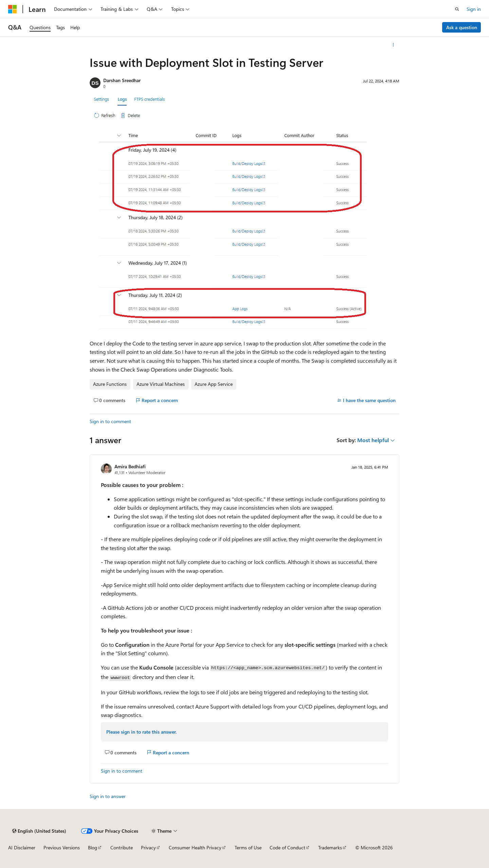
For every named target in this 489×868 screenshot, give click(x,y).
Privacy (148, 847)
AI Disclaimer (22, 847)
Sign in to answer (108, 796)
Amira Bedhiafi (130, 466)
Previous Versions (62, 847)
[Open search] (457, 9)
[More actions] (393, 45)
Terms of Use (248, 847)
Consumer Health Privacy (195, 847)
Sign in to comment (110, 421)
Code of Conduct (287, 847)
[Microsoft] (13, 9)
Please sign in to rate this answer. (141, 732)
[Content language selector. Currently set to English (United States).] (39, 831)
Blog (93, 847)
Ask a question (462, 27)
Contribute (122, 847)
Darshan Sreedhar (122, 80)
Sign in (474, 9)
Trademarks (330, 847)
